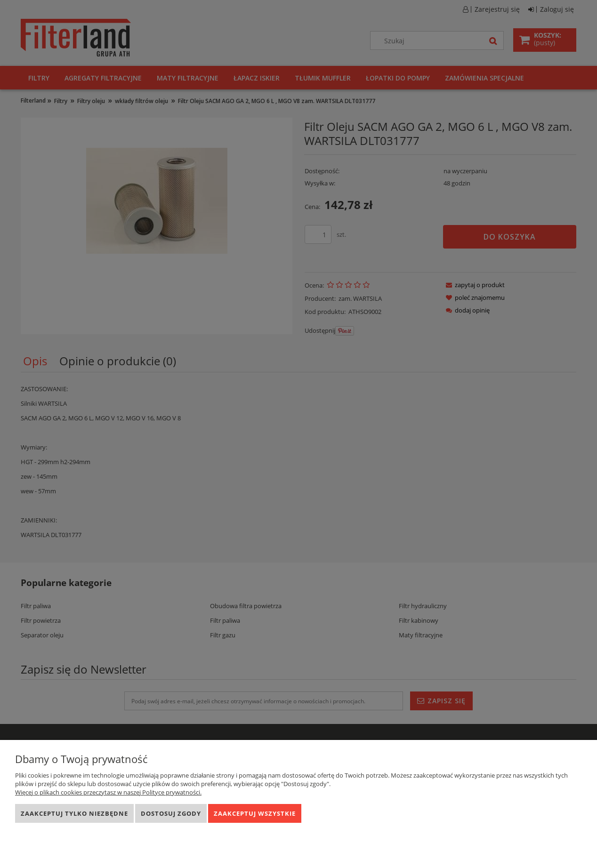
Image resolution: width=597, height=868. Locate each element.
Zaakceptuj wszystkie (255, 813)
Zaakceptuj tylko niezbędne (74, 813)
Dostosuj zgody (171, 813)
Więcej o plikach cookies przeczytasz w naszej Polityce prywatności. (108, 792)
